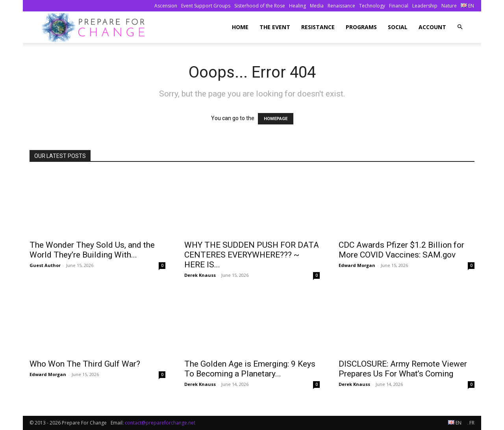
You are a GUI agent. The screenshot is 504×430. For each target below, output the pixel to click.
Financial (399, 6)
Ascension (166, 6)
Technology (372, 6)
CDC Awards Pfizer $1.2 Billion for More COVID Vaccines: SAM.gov (401, 250)
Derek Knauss (200, 275)
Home (240, 27)
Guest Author (45, 265)
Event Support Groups (206, 6)
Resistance (318, 27)
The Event (275, 27)
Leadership (425, 6)
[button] (460, 27)
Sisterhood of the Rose (260, 6)
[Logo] (95, 27)
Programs (361, 27)
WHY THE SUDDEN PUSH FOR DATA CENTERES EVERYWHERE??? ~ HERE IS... (252, 255)
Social (398, 27)
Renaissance (341, 6)
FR (471, 423)
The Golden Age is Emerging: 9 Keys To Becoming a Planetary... (250, 369)
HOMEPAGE (276, 119)
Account (432, 27)
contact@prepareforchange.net (160, 423)
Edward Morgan (357, 265)
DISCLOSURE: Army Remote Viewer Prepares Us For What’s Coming (403, 369)
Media (317, 6)
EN (467, 6)
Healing (297, 6)
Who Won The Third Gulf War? (85, 364)
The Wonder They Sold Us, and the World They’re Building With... (92, 250)
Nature (449, 6)
